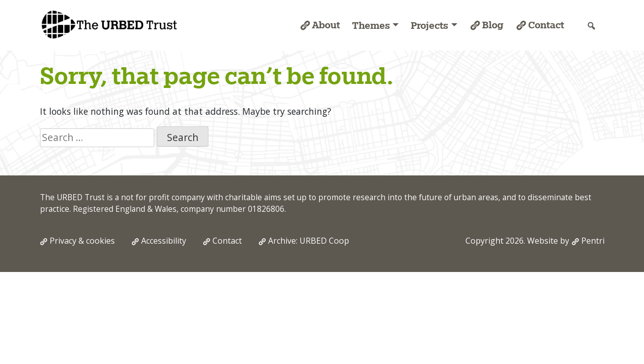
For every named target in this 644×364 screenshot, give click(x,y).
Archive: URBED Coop (309, 241)
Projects (430, 25)
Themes (371, 25)
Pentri (593, 241)
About (326, 25)
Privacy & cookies (82, 241)
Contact (546, 25)
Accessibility (164, 241)
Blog (493, 25)
